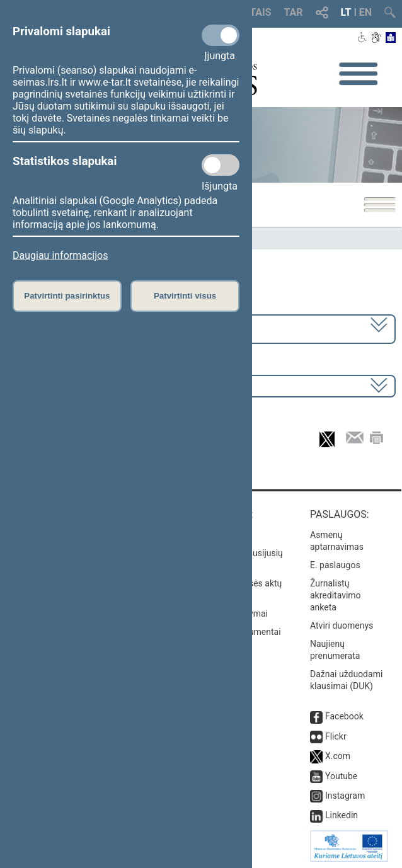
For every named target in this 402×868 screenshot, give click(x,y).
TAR (294, 12)
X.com (338, 756)
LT (346, 12)
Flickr (336, 736)
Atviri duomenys (342, 625)
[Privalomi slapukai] (221, 35)
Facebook (344, 716)
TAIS (260, 12)
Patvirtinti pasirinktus (67, 296)
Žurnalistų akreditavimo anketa (336, 595)
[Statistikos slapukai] (221, 165)
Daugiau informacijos (60, 255)
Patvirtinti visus (185, 296)
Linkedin (342, 815)
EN (365, 12)
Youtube (341, 776)
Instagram (345, 796)
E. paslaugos (335, 565)
